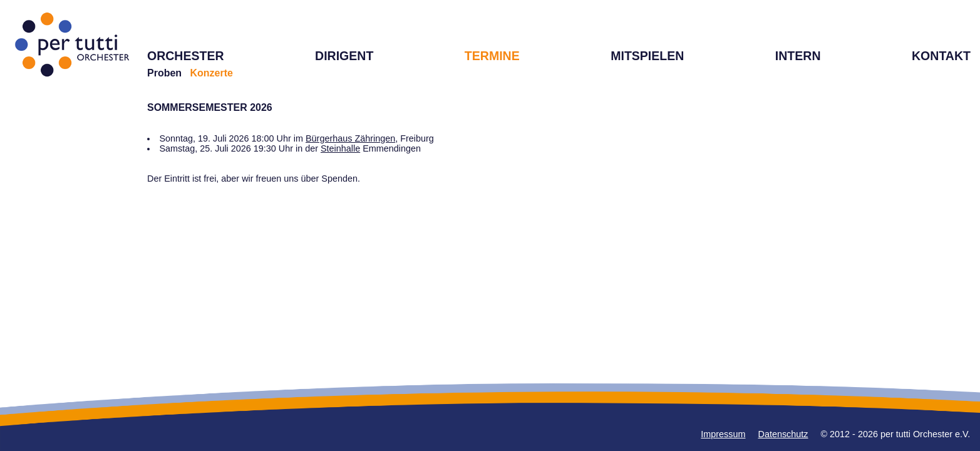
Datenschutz (783, 434)
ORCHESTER (186, 56)
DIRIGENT (344, 56)
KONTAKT (941, 56)
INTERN (798, 56)
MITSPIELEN (647, 56)
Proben (164, 73)
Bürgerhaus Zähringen (350, 138)
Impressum (723, 434)
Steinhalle (340, 148)
